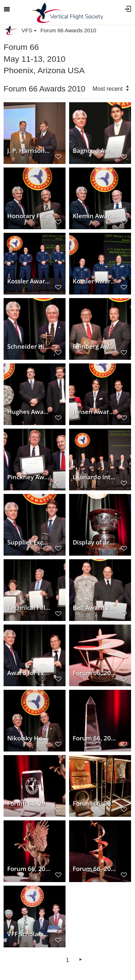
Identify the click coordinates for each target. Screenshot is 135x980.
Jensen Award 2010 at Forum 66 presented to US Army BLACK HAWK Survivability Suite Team (95, 412)
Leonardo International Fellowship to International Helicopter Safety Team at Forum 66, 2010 (95, 477)
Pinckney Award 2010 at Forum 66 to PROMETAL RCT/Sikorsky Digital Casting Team (29, 477)
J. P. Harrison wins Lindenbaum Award (29, 151)
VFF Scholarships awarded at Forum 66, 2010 (29, 934)
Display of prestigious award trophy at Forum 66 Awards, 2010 (95, 542)
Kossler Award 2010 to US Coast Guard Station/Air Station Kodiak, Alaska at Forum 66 (95, 281)
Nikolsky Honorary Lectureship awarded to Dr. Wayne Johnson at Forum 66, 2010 (29, 738)
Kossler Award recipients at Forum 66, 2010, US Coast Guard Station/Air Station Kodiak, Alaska (29, 281)
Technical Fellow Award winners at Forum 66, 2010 (29, 608)
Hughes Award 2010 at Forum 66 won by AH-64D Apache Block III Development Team (29, 412)
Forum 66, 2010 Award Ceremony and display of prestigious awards (95, 804)
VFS (29, 30)
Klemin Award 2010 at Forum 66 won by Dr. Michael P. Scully (95, 216)
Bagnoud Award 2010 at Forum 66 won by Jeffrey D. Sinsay (95, 151)
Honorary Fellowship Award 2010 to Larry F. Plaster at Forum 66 (29, 216)
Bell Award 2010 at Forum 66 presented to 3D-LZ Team (95, 608)
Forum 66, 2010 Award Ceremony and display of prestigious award (95, 673)
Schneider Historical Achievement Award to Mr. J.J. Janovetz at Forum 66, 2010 (29, 347)
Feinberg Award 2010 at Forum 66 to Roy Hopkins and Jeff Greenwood (95, 347)
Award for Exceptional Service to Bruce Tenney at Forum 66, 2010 (29, 673)
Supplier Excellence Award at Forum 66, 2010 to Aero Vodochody (29, 542)
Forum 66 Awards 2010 (68, 30)
